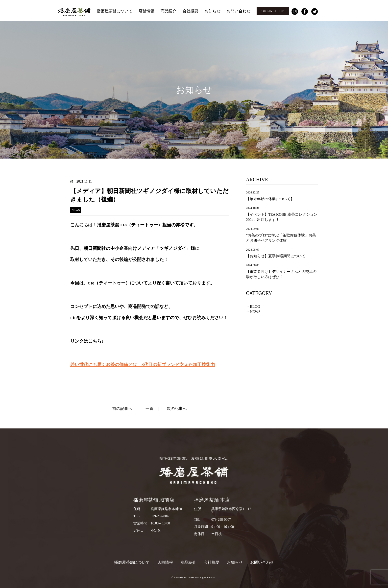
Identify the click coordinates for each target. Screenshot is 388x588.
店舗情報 (146, 11)
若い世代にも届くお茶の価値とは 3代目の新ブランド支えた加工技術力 (143, 365)
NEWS (255, 312)
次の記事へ (177, 409)
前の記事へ (122, 409)
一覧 (149, 409)
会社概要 (191, 11)
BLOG (255, 306)
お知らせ (213, 11)
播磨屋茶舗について (115, 11)
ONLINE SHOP (273, 11)
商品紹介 (169, 11)
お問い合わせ (239, 11)
